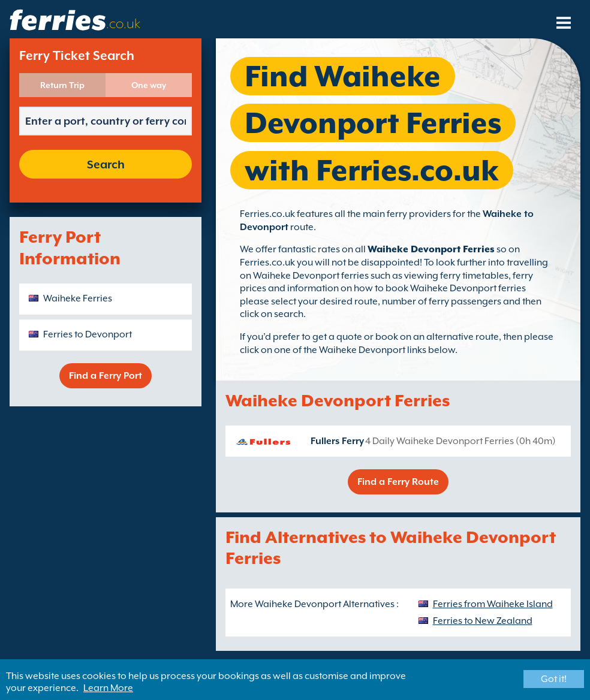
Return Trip (62, 85)
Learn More (108, 688)
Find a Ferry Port (106, 376)
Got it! (554, 679)
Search (106, 164)
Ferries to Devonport (88, 334)
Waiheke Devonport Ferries (431, 249)
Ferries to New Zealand (483, 621)
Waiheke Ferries (78, 298)
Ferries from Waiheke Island (493, 604)
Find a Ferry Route (398, 482)
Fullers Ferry (337, 441)
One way (149, 85)
